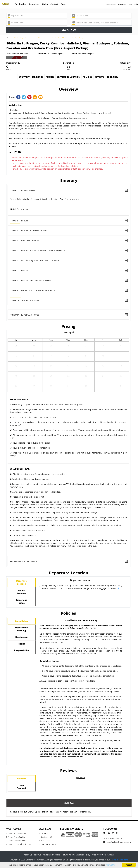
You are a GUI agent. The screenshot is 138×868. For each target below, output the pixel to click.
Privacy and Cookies (51, 859)
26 (16, 387)
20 (34, 377)
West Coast (45, 845)
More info (110, 865)
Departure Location (69, 78)
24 (103, 377)
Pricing (48, 78)
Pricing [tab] (21, 650)
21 (51, 377)
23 (86, 377)
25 (121, 377)
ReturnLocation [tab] (21, 593)
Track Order (122, 4)
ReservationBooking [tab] (21, 633)
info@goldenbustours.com (117, 847)
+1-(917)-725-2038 (113, 843)
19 (16, 377)
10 (103, 357)
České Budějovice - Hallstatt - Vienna (37, 261)
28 (51, 387)
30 (34, 347)
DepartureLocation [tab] (21, 583)
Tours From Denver (16, 845)
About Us (28, 859)
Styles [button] (45, 4)
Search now (69, 30)
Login (136, 4)
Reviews (103, 78)
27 (34, 387)
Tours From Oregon (16, 838)
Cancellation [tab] (21, 624)
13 (34, 367)
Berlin (21, 221)
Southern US (45, 842)
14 (51, 367)
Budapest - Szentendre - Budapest (35, 290)
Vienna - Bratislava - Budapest (33, 280)
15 (68, 367)
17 (103, 367)
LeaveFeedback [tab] (21, 791)
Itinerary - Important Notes (25, 315)
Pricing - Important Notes (24, 561)
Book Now (117, 78)
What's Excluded (20, 469)
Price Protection (99, 859)
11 (121, 357)
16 (86, 367)
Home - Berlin (25, 190)
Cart (130, 4)
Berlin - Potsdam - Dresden (32, 231)
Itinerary (35, 78)
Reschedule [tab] (21, 643)
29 (16, 347)
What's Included (20, 400)
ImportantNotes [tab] (21, 604)
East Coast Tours (47, 849)
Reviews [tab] (21, 782)
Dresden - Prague (27, 241)
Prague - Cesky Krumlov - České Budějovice (40, 251)
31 (51, 347)
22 (68, 377)
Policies (90, 78)
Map (68, 69)
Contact (54, 4)
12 (16, 367)
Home (9, 38)
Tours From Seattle (16, 842)
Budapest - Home (27, 300)
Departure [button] (34, 4)
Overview (19, 78)
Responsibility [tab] (21, 658)
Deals (64, 4)
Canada (43, 838)
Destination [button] (21, 4)
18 (121, 367)
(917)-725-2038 (111, 4)
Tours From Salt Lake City (19, 849)
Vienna (21, 270)
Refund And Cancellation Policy (76, 859)
